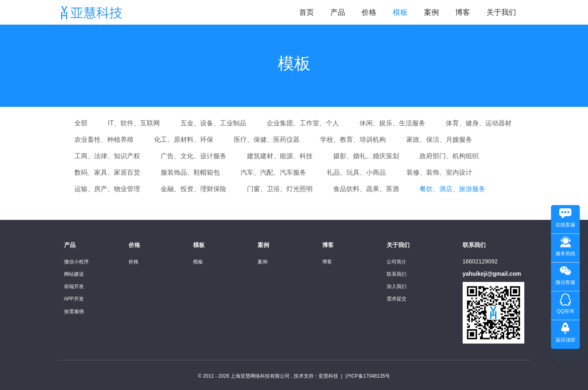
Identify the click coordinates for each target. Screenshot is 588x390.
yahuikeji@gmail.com (492, 274)
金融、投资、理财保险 (194, 189)
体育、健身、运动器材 (479, 123)
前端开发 (74, 286)
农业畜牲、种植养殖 (104, 140)
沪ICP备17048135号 (368, 376)
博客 (463, 12)
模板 (400, 12)
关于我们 (501, 12)
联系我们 (397, 274)
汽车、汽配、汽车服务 (273, 172)
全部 (81, 123)
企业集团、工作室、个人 (303, 123)
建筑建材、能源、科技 (280, 156)
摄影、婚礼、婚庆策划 (366, 156)
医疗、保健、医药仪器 (267, 140)
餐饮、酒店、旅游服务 (452, 189)
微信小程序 (76, 262)
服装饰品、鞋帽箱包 (190, 172)
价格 (369, 12)
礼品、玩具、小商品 (356, 172)
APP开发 (74, 299)
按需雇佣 (74, 312)
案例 (431, 12)
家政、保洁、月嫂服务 (439, 140)
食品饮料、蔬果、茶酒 (366, 189)
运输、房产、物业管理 (107, 189)
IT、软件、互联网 (134, 123)
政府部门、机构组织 (449, 156)
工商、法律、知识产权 (107, 156)
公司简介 (397, 262)
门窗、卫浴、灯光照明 (280, 189)
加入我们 (397, 286)
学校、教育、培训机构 (353, 140)
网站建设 (74, 274)
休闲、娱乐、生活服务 (392, 123)
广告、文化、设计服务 (194, 156)
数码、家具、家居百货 (107, 172)
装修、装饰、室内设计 (439, 172)
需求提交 (397, 299)
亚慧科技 (328, 376)
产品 (338, 12)
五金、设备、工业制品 (213, 123)
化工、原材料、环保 (184, 140)
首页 (307, 12)
